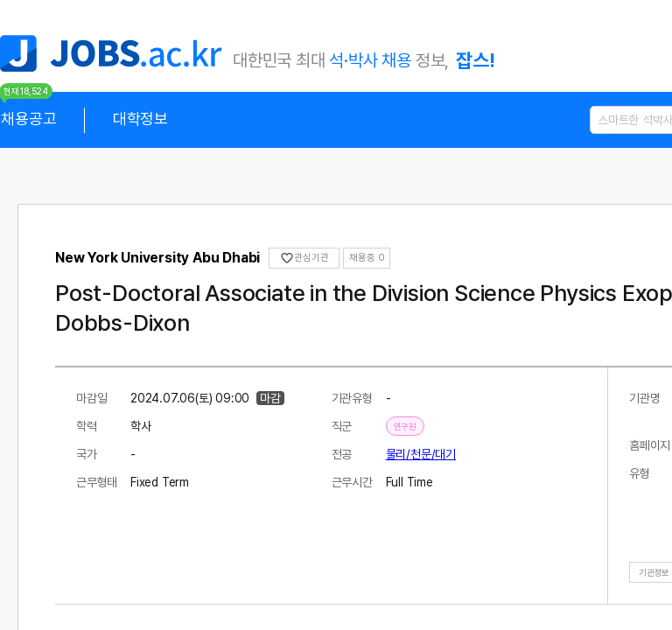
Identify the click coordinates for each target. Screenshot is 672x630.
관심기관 (304, 258)
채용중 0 (367, 258)
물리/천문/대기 (421, 454)
